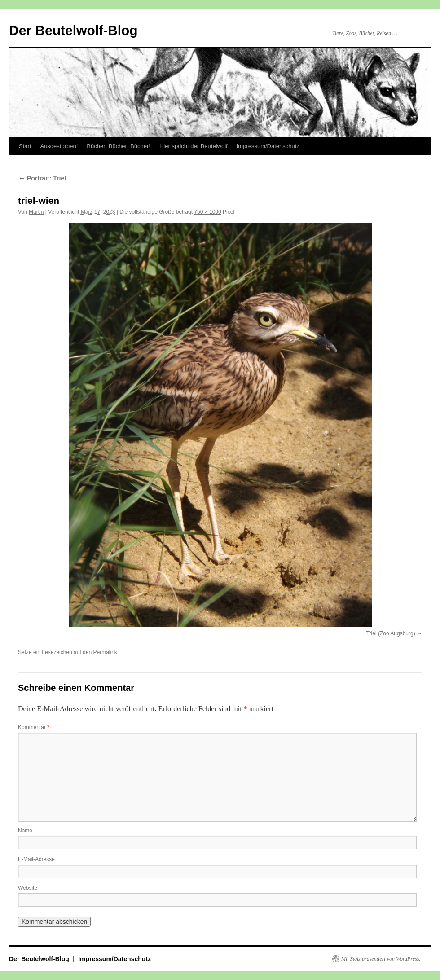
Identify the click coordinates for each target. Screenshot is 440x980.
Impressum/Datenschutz (268, 146)
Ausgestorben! (59, 146)
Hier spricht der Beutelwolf (194, 146)
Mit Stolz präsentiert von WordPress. (381, 959)
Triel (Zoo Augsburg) (391, 633)
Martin (36, 212)
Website (28, 888)
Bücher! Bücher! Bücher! (119, 146)
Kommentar (34, 727)
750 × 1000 (207, 212)
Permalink (105, 652)
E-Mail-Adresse (36, 859)
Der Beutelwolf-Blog (73, 30)
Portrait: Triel (42, 178)
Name (25, 831)
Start (25, 146)
